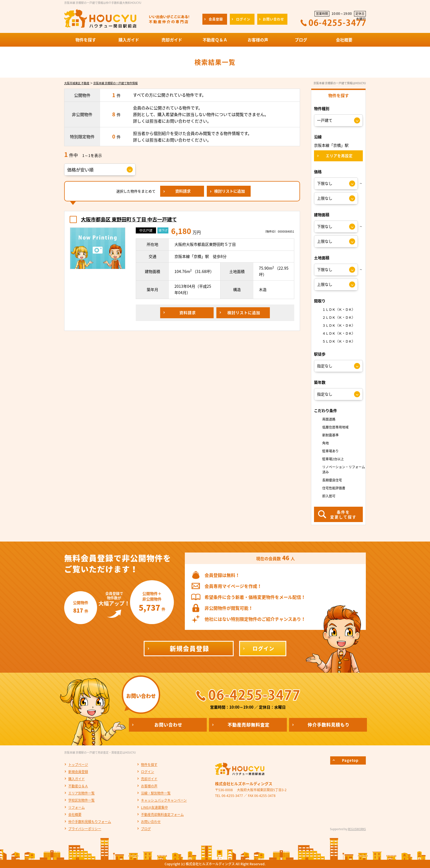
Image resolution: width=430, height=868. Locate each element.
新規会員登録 (78, 772)
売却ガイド (149, 779)
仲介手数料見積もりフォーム (90, 822)
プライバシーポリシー (85, 829)
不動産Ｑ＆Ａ (78, 786)
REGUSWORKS (357, 829)
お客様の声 (149, 786)
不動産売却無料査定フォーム (162, 815)
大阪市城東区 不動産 (77, 83)
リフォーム (77, 807)
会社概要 (75, 815)
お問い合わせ (151, 822)
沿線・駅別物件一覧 (156, 793)
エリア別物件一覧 (81, 793)
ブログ (146, 829)
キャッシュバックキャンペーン (164, 800)
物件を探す (149, 765)
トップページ (78, 765)
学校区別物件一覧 (81, 800)
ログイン (148, 772)
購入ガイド (77, 779)
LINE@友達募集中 (154, 807)
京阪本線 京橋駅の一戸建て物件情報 (115, 83)
